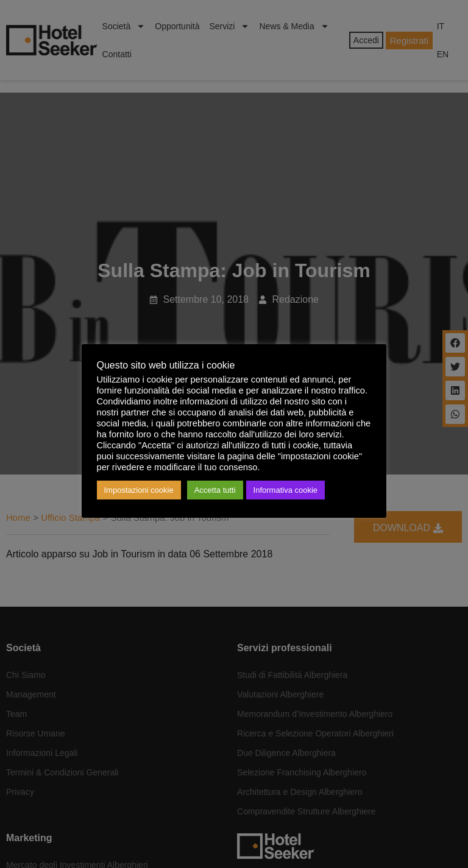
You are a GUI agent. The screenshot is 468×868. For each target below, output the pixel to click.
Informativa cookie (286, 490)
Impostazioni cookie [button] (139, 490)
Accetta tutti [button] (215, 490)
